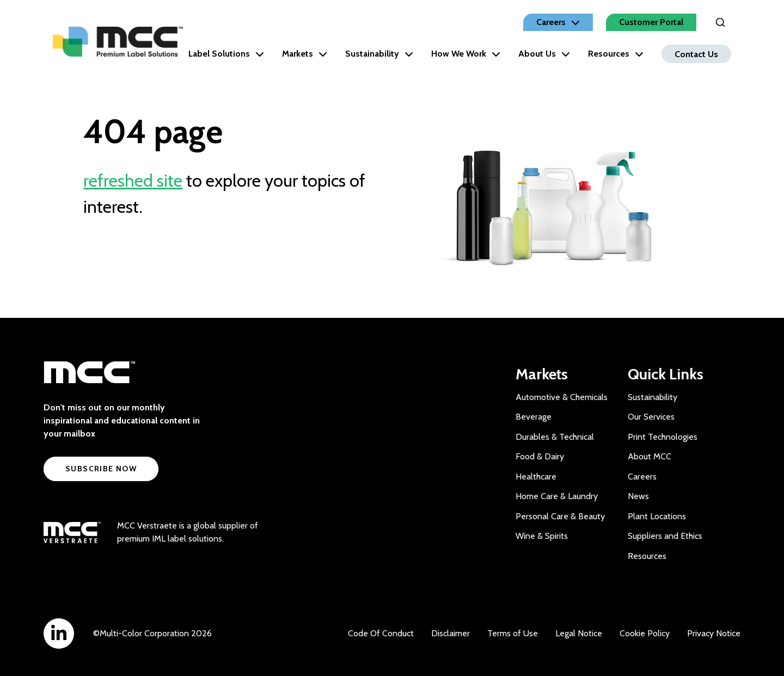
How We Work (466, 54)
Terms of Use (513, 633)
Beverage (534, 417)
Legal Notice (579, 633)
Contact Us (696, 54)
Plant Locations (657, 516)
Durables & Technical (555, 437)
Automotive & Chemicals (562, 397)
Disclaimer (451, 633)
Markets (305, 54)
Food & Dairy (540, 456)
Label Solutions (226, 54)
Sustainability (379, 54)
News (638, 496)
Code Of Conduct (381, 633)
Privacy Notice (714, 633)
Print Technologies (663, 437)
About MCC (650, 456)
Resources (616, 54)
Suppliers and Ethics (665, 536)
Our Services (651, 417)
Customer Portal (651, 22)
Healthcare (536, 477)
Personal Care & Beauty (560, 516)
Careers (642, 477)
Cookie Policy (645, 633)
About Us (544, 54)
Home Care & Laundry (557, 496)
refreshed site (133, 180)
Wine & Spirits (542, 536)
